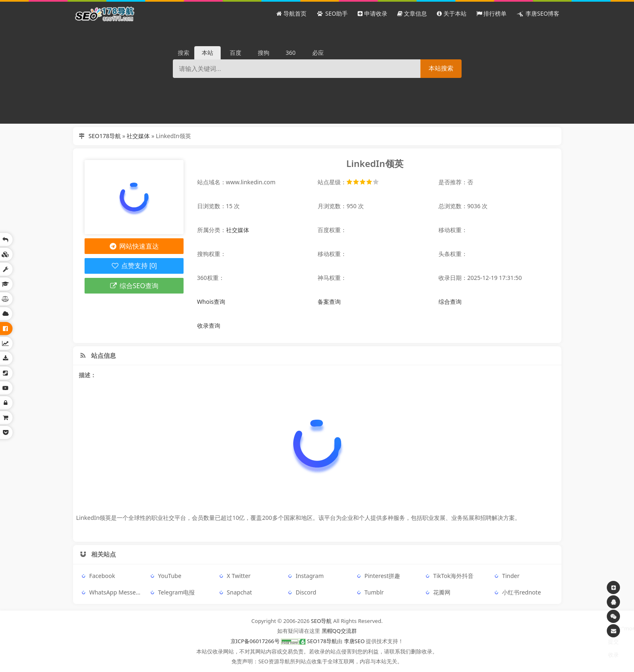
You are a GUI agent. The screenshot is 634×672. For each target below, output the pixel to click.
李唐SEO (355, 641)
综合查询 (450, 302)
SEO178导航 (105, 136)
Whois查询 (211, 302)
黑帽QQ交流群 (339, 631)
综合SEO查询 (134, 286)
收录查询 (209, 325)
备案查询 (329, 302)
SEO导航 (322, 621)
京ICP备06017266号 (255, 641)
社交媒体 (138, 136)
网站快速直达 (134, 246)
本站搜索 (441, 68)
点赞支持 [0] (134, 266)
